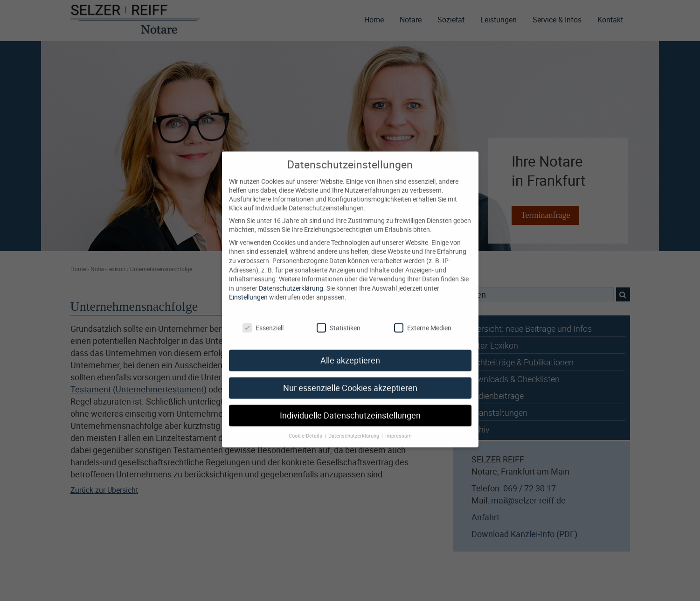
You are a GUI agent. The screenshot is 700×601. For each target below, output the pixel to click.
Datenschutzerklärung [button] (354, 426)
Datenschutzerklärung (291, 279)
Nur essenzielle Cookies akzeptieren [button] (350, 379)
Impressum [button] (399, 426)
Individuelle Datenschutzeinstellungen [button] (350, 407)
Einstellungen (248, 288)
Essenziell (263, 318)
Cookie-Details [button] (306, 426)
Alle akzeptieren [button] (350, 352)
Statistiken (339, 318)
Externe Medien (423, 318)
